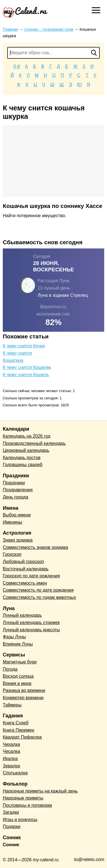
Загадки (11, 812)
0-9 (17, 66)
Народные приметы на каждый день (40, 791)
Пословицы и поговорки (27, 805)
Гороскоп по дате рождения (31, 576)
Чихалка (11, 744)
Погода (10, 669)
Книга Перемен (19, 730)
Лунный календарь (22, 615)
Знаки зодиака (18, 540)
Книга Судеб (16, 723)
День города (15, 497)
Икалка (10, 759)
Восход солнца (18, 676)
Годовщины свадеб (23, 465)
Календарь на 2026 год (27, 436)
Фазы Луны (14, 637)
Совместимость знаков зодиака (35, 547)
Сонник (11, 845)
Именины (13, 522)
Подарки (12, 827)
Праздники (14, 483)
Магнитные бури (20, 662)
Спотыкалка (15, 773)
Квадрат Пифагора (22, 737)
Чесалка (11, 751)
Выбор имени (17, 515)
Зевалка (11, 766)
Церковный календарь (26, 450)
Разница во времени (24, 690)
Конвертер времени (23, 698)
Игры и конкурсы (20, 820)
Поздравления (18, 490)
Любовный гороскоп (23, 562)
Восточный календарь (26, 569)
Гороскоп (12, 554)
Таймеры (12, 705)
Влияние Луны (18, 644)
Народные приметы (23, 798)
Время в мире (17, 683)
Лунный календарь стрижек (31, 622)
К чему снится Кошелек (27, 367)
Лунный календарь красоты (31, 630)
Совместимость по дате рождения (38, 590)
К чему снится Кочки (24, 346)
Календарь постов (22, 458)
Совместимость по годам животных (39, 597)
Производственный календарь (34, 443)
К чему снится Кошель (26, 375)
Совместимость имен (25, 583)
